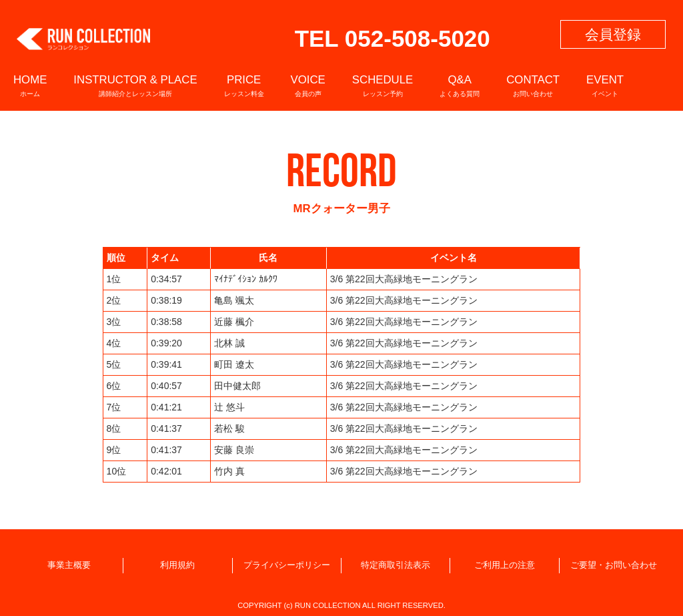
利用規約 (177, 565)
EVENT (605, 85)
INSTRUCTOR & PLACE (135, 85)
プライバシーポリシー (287, 565)
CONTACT (533, 85)
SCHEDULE (383, 85)
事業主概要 (69, 565)
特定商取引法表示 (396, 565)
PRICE (244, 85)
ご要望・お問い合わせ (614, 565)
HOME (30, 85)
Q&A (460, 85)
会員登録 (613, 34)
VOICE (308, 85)
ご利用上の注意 (505, 565)
